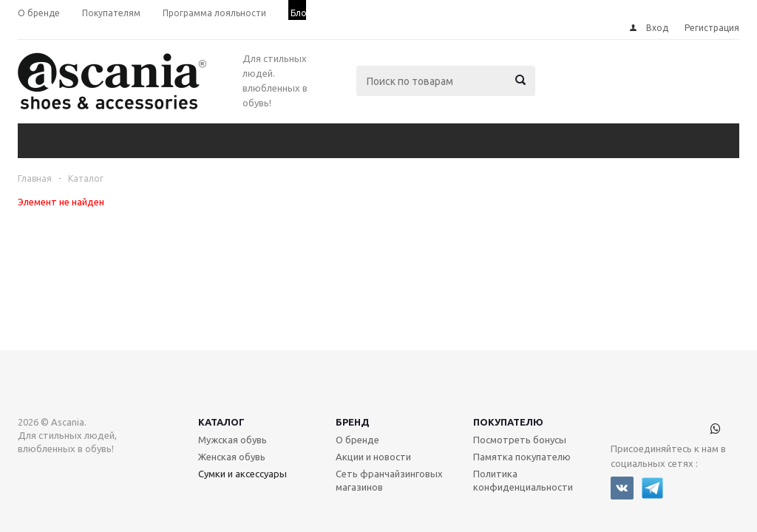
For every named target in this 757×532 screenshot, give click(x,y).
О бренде (357, 393)
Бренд (353, 375)
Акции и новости (373, 410)
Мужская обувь (232, 393)
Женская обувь (232, 410)
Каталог (221, 375)
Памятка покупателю (522, 410)
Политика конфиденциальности (523, 434)
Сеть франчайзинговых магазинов (389, 434)
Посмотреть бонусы (520, 393)
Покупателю (508, 375)
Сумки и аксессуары (242, 427)
